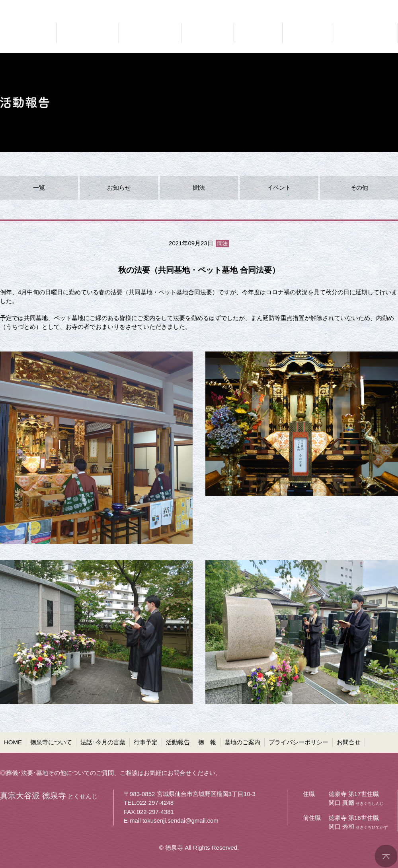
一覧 (39, 187)
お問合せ (349, 742)
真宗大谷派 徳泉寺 (24, 33)
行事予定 (146, 742)
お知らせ (119, 187)
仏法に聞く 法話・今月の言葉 (150, 33)
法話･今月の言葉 (103, 742)
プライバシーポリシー (298, 742)
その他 (359, 187)
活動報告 (178, 742)
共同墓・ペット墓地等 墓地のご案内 (364, 33)
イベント (279, 187)
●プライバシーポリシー (331, 6)
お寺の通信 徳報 (308, 33)
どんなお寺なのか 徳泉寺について (88, 33)
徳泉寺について (51, 742)
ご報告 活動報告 (258, 33)
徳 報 (207, 742)
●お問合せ (384, 6)
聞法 (199, 187)
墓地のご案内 (242, 742)
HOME (13, 742)
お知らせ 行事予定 (208, 33)
